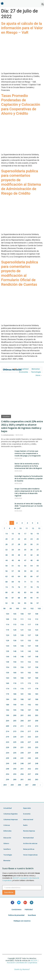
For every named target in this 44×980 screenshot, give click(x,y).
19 (38, 534)
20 (6, 539)
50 (6, 566)
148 (37, 656)
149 (7, 662)
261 (22, 779)
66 (31, 576)
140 (15, 651)
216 (22, 731)
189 (7, 705)
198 (37, 710)
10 (20, 528)
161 (22, 673)
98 (4, 608)
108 (37, 614)
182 (29, 694)
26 (6, 544)
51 (13, 566)
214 (7, 731)
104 (7, 614)
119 (7, 630)
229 (7, 747)
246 (22, 763)
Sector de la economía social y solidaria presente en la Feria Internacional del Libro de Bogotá (28, 466)
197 (29, 710)
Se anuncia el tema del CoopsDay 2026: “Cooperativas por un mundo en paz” (29, 506)
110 (15, 619)
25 (38, 539)
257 (29, 774)
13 (39, 528)
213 (37, 726)
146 (22, 656)
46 (19, 560)
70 (19, 582)
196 (22, 710)
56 (6, 571)
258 (37, 774)
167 (29, 678)
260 (15, 779)
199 (7, 715)
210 (15, 726)
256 (22, 774)
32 (6, 550)
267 (27, 785)
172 (29, 683)
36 (31, 550)
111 (22, 619)
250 (15, 769)
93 (13, 603)
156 (22, 667)
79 (38, 587)
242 (29, 758)
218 (37, 731)
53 (25, 566)
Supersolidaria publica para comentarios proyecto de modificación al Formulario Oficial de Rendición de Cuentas (20, 273)
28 (19, 544)
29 (25, 544)
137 (29, 646)
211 (22, 726)
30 (31, 544)
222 (29, 737)
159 (7, 673)
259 (7, 779)
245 (15, 763)
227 (29, 742)
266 (19, 785)
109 (7, 619)
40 (19, 555)
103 (39, 608)
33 (13, 550)
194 (7, 710)
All (15, 369)
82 (19, 592)
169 (7, 683)
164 (7, 678)
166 (22, 678)
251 (22, 769)
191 (22, 705)
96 (31, 603)
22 (19, 539)
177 (29, 689)
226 (22, 742)
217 (29, 731)
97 (38, 603)
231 (22, 747)
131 (22, 640)
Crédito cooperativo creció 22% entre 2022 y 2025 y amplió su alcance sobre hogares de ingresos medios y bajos (22, 426)
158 (37, 667)
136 (22, 646)
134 (7, 646)
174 (7, 689)
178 (37, 689)
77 (25, 587)
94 (19, 603)
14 (6, 534)
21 (13, 539)
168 (37, 678)
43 (38, 555)
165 (15, 678)
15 (13, 534)
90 (31, 598)
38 (6, 555)
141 (22, 651)
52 (19, 566)
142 (29, 651)
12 (33, 528)
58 (19, 571)
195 (15, 710)
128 (37, 635)
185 (15, 699)
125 (15, 635)
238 (37, 753)
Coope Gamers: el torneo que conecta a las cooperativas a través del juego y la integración (28, 453)
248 (37, 763)
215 (15, 731)
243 (37, 758)
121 (22, 630)
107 (29, 614)
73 (38, 582)
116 (22, 624)
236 (22, 753)
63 (13, 576)
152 (29, 662)
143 (37, 651)
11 (27, 528)
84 (31, 592)
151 (22, 662)
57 (13, 571)
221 (22, 737)
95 (25, 603)
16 (19, 534)
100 (17, 608)
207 (29, 721)
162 (29, 673)
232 (29, 747)
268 (34, 785)
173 (37, 683)
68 (6, 582)
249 (7, 769)
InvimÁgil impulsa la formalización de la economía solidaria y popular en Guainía (29, 478)
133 (37, 640)
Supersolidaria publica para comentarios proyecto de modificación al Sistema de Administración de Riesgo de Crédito (21, 182)
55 (38, 566)
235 (15, 753)
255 (15, 774)
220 (15, 737)
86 (6, 598)
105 (15, 614)
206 (22, 721)
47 (25, 560)
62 (6, 576)
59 (25, 571)
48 (31, 560)
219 (7, 737)
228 (37, 742)
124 (7, 635)
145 (15, 656)
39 (13, 555)
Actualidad (24, 369)
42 (31, 555)
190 (15, 705)
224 (7, 742)
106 (22, 614)
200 (15, 715)
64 (19, 576)
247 (29, 763)
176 (22, 689)
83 (25, 592)
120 (15, 630)
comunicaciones (8, 435)
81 (13, 592)
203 (37, 715)
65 (25, 576)
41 (25, 555)
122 (29, 630)
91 (38, 598)
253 (37, 769)
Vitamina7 (26, 969)
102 (32, 608)
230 (15, 747)
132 (29, 640)
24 (31, 539)
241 (22, 758)
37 (38, 550)
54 (31, 566)
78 (31, 587)
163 (37, 673)
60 (31, 571)
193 (37, 705)
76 (19, 587)
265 (12, 785)
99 (11, 608)
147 (29, 656)
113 (37, 619)
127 (29, 635)
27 (13, 544)
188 (37, 699)
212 (29, 726)
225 (15, 742)
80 (6, 592)
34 (19, 550)
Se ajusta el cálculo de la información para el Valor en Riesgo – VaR (22, 28)
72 (31, 582)
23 (25, 539)
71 (25, 582)
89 (25, 598)
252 (29, 769)
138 (37, 646)
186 (22, 699)
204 (7, 721)
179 (7, 694)
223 (37, 737)
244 (7, 763)
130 (15, 640)
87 (13, 598)
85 (38, 592)
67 (38, 576)
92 (6, 603)
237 (29, 753)
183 (37, 694)
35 (25, 550)
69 (13, 582)
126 (22, 635)
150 (15, 662)
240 (15, 758)
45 (13, 560)
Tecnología (36, 372)
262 (29, 779)
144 (7, 656)
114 (7, 624)
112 (29, 619)
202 (29, 715)
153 (37, 662)
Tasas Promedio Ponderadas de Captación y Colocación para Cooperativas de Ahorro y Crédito (21, 105)
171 (22, 683)
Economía (24, 372)
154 (7, 667)
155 (15, 667)
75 (13, 587)
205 (15, 721)
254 (7, 774)
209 (7, 726)
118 (37, 624)
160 (15, 673)
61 (38, 571)
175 (15, 689)
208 (37, 721)
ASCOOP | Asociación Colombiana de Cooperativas (23, 961)
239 (7, 758)
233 (37, 747)
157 (29, 667)
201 (22, 715)
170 (15, 683)
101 (25, 608)
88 (19, 598)
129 (7, 640)
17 (25, 534)
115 (15, 624)
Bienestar (36, 369)
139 (7, 651)
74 (6, 587)
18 (31, 534)
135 (15, 646)
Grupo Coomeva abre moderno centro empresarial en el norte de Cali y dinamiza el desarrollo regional (28, 492)
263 (37, 779)
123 (37, 630)
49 (38, 560)
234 (7, 753)
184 (7, 699)
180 (15, 694)
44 (6, 560)
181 (22, 694)
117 (29, 624)
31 (38, 544)
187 (29, 699)
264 (5, 785)
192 (29, 705)
